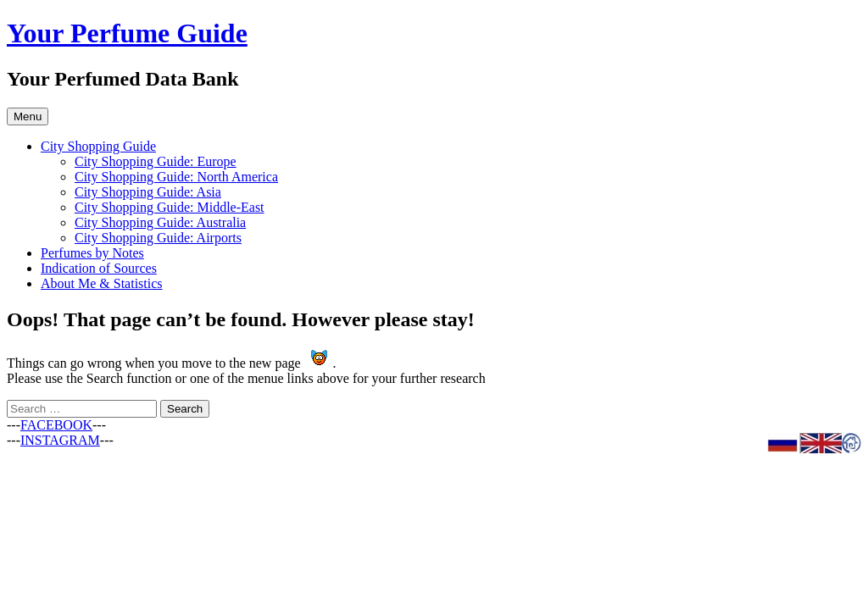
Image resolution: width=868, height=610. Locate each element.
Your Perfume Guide (127, 33)
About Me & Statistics (102, 283)
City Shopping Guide (98, 146)
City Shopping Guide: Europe (156, 161)
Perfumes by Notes (92, 253)
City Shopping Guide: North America (176, 177)
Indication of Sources (99, 268)
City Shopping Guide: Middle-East (170, 207)
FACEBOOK (56, 425)
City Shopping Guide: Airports (158, 238)
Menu (28, 116)
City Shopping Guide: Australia (160, 222)
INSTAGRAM (60, 440)
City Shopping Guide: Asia (148, 192)
